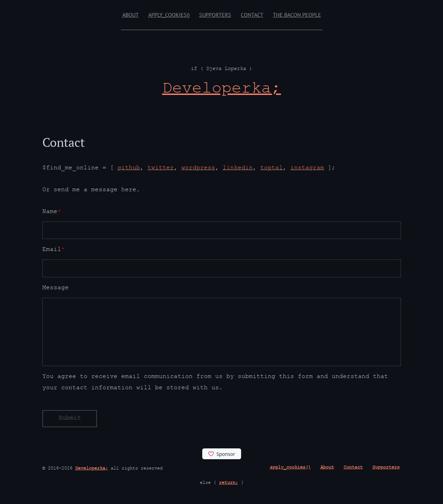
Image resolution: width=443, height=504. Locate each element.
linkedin (238, 169)
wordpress (198, 169)
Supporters (215, 15)
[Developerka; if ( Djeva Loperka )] (222, 90)
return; (229, 483)
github (129, 169)
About (130, 15)
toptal (272, 169)
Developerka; (92, 469)
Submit (70, 419)
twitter (161, 169)
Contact (252, 15)
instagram (307, 169)
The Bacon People (297, 15)
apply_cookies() (169, 15)
